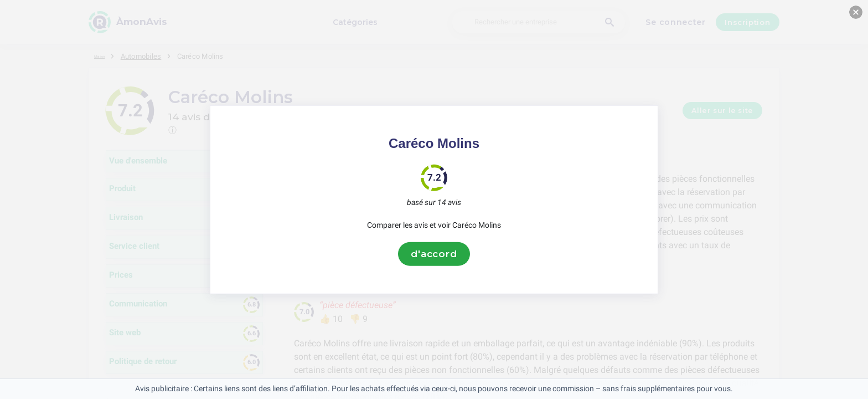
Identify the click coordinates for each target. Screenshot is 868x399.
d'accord (434, 254)
